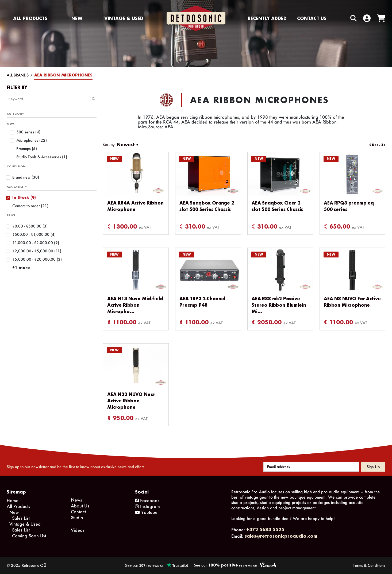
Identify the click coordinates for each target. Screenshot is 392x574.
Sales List (21, 518)
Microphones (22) (32, 140)
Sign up (373, 467)
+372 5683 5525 (265, 529)
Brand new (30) (26, 177)
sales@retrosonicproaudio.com (281, 536)
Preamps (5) (27, 149)
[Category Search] (50, 99)
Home (13, 500)
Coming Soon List (29, 536)
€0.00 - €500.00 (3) (30, 226)
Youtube (146, 512)
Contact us (312, 18)
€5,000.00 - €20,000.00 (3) (37, 259)
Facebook (147, 500)
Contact (78, 512)
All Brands (18, 75)
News (76, 500)
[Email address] (311, 467)
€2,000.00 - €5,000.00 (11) (37, 251)
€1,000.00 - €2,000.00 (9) (36, 243)
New (77, 18)
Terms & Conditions (369, 565)
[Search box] (342, 18)
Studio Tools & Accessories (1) (42, 157)
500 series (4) (28, 132)
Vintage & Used (124, 18)
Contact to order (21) (30, 206)
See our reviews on (235, 565)
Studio (77, 517)
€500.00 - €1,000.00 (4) (34, 234)
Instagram (147, 506)
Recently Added (267, 18)
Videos (78, 530)
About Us (80, 506)
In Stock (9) (24, 197)
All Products (30, 18)
